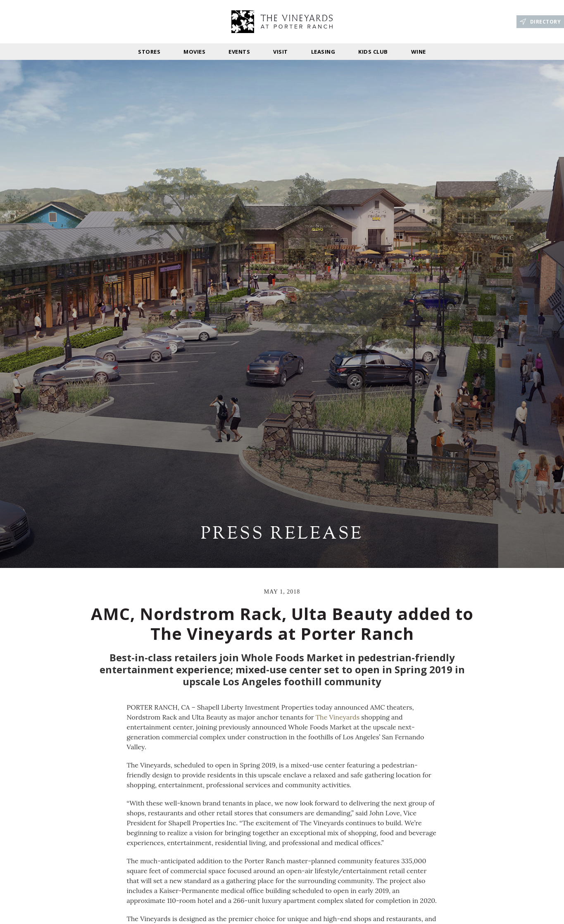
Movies (194, 52)
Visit (281, 52)
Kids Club (373, 52)
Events (239, 52)
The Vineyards (338, 717)
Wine (419, 52)
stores (149, 52)
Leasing (323, 52)
